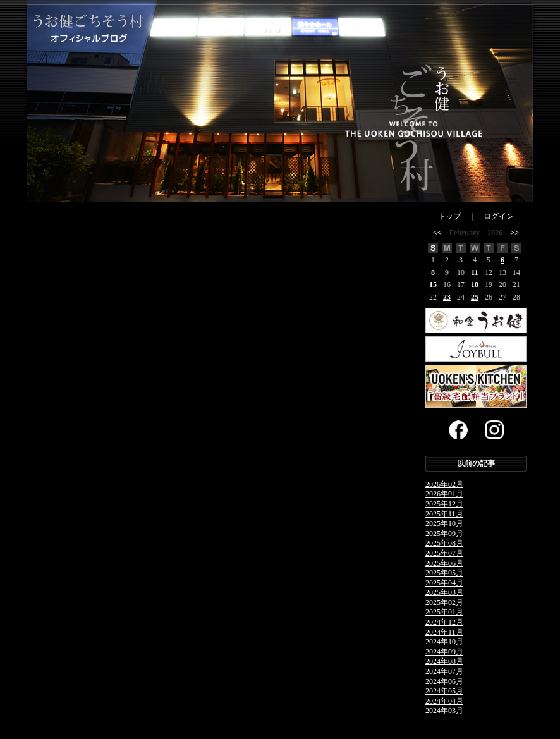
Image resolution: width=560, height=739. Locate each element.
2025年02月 (444, 602)
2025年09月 (444, 534)
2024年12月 (444, 622)
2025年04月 (444, 583)
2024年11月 (444, 632)
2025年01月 (444, 612)
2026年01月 (444, 494)
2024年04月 (444, 701)
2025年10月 (444, 523)
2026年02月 (444, 484)
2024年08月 (444, 661)
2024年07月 (444, 671)
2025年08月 (444, 543)
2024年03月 (444, 711)
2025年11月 (444, 514)
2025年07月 (444, 553)
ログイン (499, 216)
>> (514, 233)
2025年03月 (444, 592)
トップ (449, 216)
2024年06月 (444, 681)
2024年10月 (444, 642)
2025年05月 (444, 573)
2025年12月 (444, 504)
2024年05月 (444, 691)
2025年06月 (444, 563)
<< (437, 233)
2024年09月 (444, 652)
